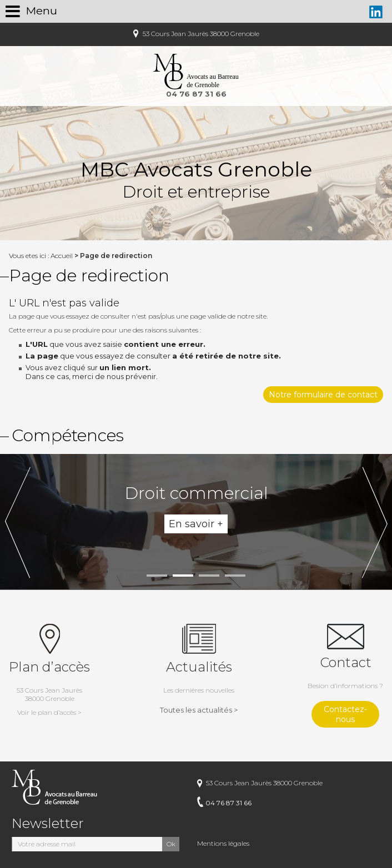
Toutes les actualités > (199, 710)
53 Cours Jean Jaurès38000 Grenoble (49, 701)
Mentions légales (223, 843)
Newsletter (48, 823)
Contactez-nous (345, 714)
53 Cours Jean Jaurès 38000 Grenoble (200, 34)
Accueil (62, 256)
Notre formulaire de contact (323, 395)
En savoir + (196, 524)
